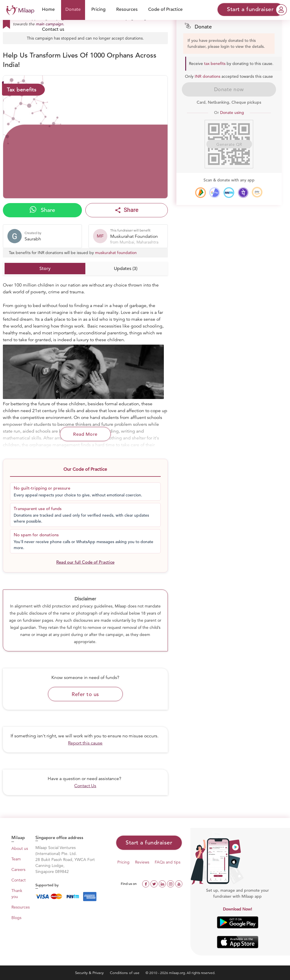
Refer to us (85, 694)
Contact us (53, 29)
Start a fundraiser (149, 843)
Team (16, 859)
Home (48, 9)
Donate (73, 9)
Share (42, 210)
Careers (18, 869)
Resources (127, 9)
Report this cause (85, 743)
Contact (19, 880)
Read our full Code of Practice (85, 562)
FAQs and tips (168, 862)
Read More (85, 434)
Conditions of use (125, 973)
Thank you (17, 894)
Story (45, 269)
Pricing (98, 9)
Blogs (16, 918)
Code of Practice (165, 9)
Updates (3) (126, 269)
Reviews (142, 862)
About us (20, 848)
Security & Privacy (90, 973)
